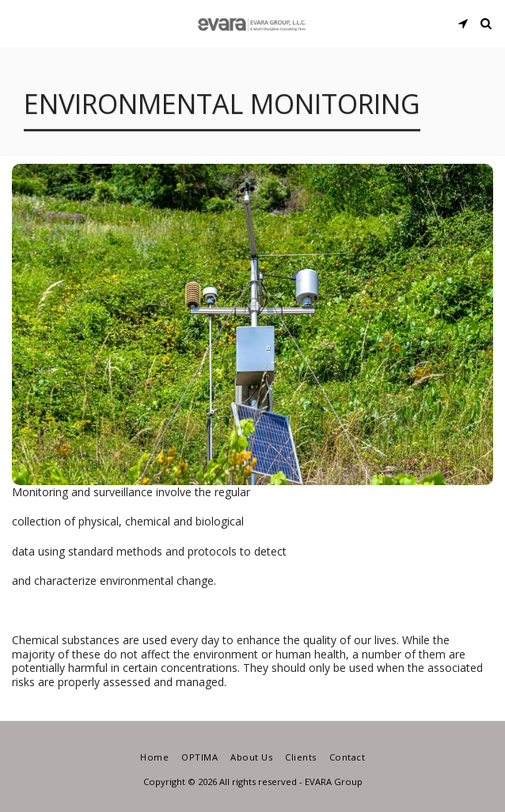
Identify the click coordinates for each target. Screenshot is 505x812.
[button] (17, 23)
